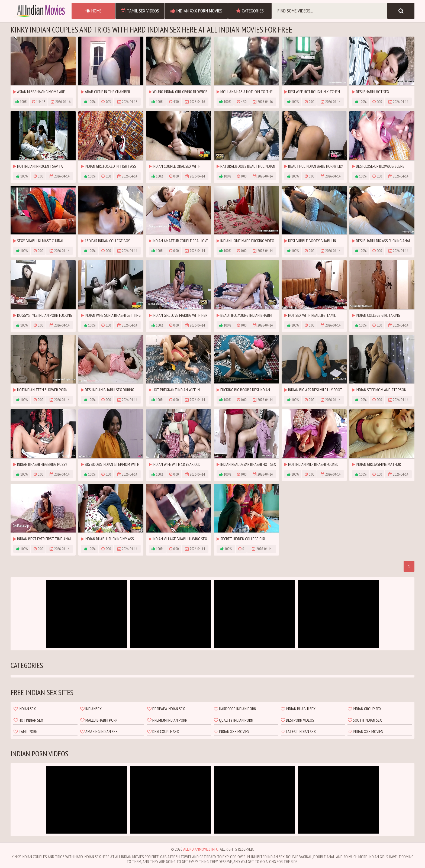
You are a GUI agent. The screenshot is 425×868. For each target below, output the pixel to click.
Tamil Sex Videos (140, 11)
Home (93, 11)
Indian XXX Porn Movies (196, 11)
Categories (250, 11)
